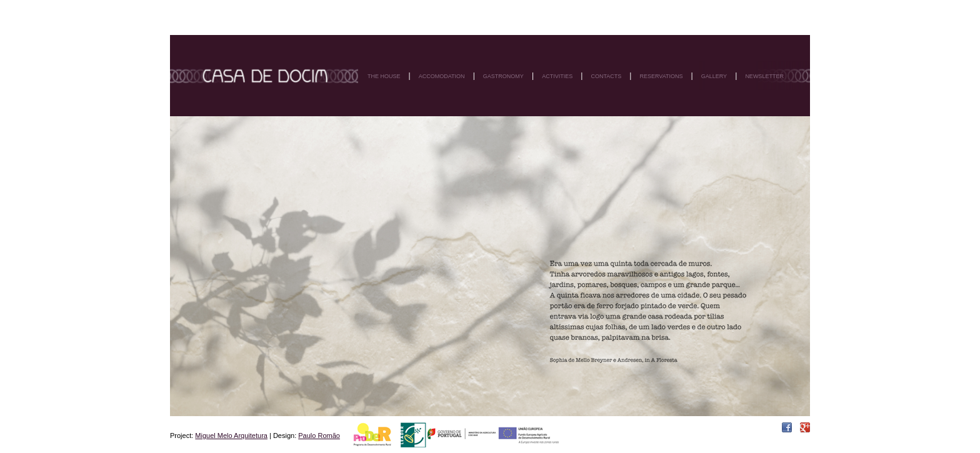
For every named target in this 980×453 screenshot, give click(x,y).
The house (384, 76)
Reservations (661, 76)
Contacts (606, 76)
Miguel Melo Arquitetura (231, 436)
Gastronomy (503, 76)
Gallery (714, 76)
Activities (557, 76)
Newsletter (764, 76)
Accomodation (442, 76)
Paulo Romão (319, 436)
